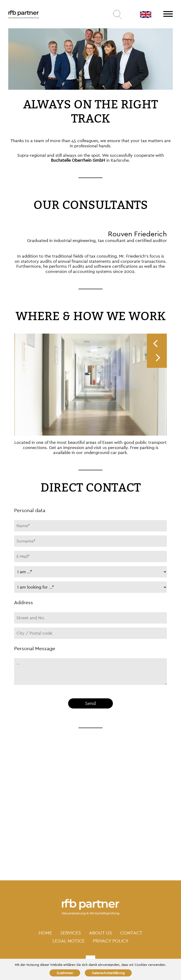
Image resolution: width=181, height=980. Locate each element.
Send (90, 703)
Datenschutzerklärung (108, 973)
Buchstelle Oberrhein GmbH (78, 160)
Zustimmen (65, 973)
